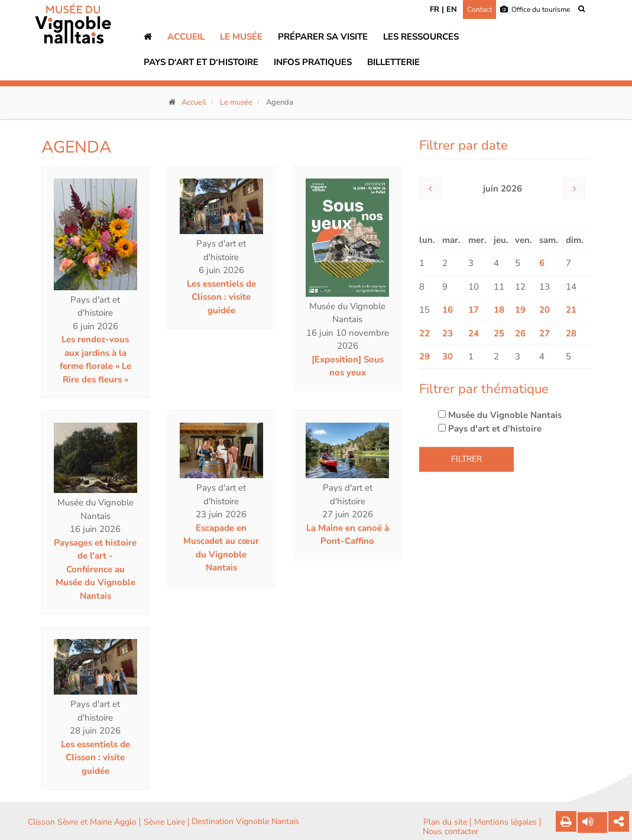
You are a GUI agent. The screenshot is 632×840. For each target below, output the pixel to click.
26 (520, 333)
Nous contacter (450, 832)
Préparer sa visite (323, 37)
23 (448, 333)
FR (435, 9)
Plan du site (445, 822)
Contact (479, 9)
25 (499, 333)
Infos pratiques (313, 62)
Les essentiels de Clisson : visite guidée (221, 297)
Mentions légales (505, 822)
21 (571, 310)
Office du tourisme (535, 9)
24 (474, 333)
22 (424, 333)
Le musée (241, 37)
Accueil (186, 37)
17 (474, 310)
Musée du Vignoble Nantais (500, 415)
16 (448, 310)
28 (571, 333)
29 (424, 356)
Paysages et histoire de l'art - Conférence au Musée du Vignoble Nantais (95, 569)
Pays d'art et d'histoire (490, 429)
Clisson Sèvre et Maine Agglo (82, 822)
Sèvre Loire (164, 822)
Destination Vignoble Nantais (245, 822)
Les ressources (421, 37)
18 (499, 310)
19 (520, 310)
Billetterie (393, 62)
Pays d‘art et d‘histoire (201, 62)
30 (448, 356)
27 (545, 333)
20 (545, 310)
